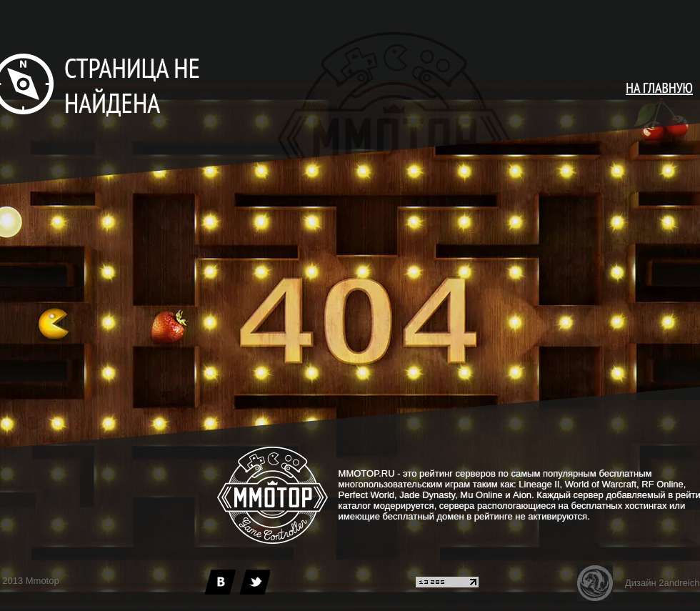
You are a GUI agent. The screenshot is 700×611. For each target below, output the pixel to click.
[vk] (220, 582)
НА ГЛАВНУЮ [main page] (659, 88)
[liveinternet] (447, 584)
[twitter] (254, 582)
